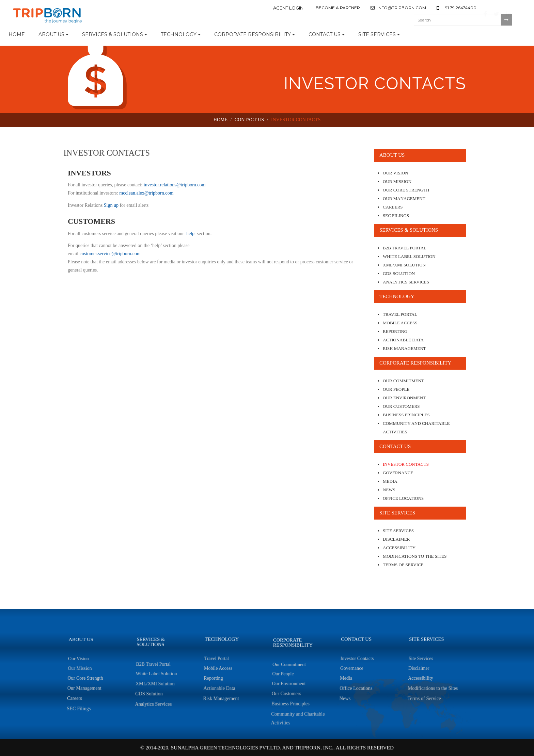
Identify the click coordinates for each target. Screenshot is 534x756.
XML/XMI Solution (404, 265)
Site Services (379, 34)
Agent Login (288, 8)
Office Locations (403, 498)
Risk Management (404, 348)
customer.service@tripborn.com (109, 254)
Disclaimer (396, 539)
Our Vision (396, 173)
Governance (398, 473)
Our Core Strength (406, 190)
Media (390, 481)
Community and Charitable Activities (416, 428)
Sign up (111, 205)
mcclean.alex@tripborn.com (146, 193)
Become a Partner (338, 8)
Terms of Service (403, 565)
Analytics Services (406, 282)
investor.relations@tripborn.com (174, 185)
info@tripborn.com (402, 8)
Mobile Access (400, 323)
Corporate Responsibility (255, 34)
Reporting (395, 331)
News (389, 490)
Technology (181, 34)
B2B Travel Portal (405, 248)
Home (17, 34)
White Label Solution (409, 256)
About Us (53, 34)
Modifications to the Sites (415, 556)
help (190, 234)
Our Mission (397, 181)
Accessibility (399, 548)
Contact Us (327, 34)
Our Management (404, 198)
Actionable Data (403, 340)
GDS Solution (399, 273)
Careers (393, 207)
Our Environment (404, 398)
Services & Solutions (115, 34)
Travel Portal (400, 314)
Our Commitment (403, 381)
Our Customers (401, 406)
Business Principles (406, 415)
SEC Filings (396, 215)
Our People (396, 389)
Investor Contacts (406, 464)
